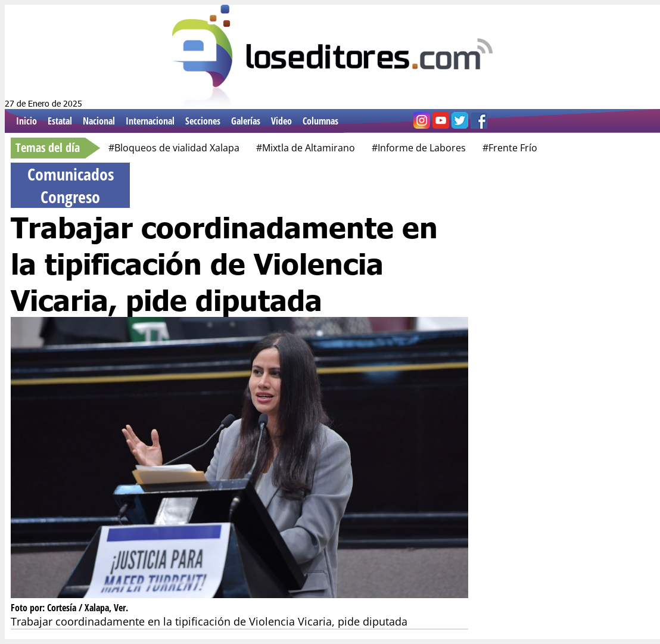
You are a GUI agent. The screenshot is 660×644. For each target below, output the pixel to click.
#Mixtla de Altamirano (306, 148)
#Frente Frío (510, 148)
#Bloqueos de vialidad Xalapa (174, 148)
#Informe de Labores (419, 148)
